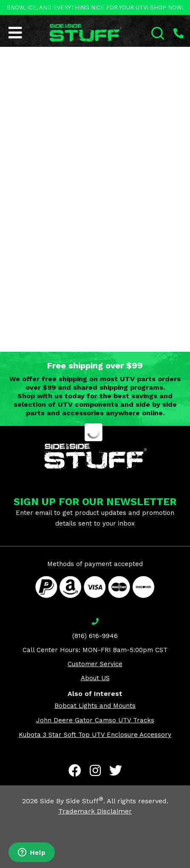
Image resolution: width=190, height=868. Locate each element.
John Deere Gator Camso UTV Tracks (95, 720)
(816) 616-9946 (95, 636)
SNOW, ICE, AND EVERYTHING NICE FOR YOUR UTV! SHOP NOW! (95, 7)
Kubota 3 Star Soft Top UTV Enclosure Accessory (95, 735)
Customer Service (95, 664)
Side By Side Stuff (72, 801)
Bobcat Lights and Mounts (95, 706)
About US (95, 678)
